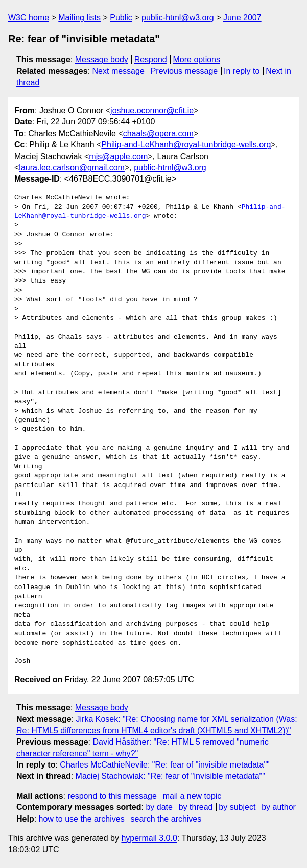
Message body (102, 59)
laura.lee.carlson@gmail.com (72, 168)
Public (121, 18)
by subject (237, 807)
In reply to (242, 71)
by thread (196, 807)
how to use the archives (82, 819)
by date (159, 807)
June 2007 (242, 18)
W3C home (29, 18)
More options (197, 59)
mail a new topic (192, 796)
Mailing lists (79, 18)
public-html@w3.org (178, 18)
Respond (151, 59)
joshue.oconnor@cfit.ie (152, 110)
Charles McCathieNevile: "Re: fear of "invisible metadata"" (164, 765)
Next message (119, 71)
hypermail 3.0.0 (149, 838)
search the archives (166, 819)
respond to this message (112, 796)
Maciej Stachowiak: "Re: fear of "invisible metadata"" (170, 776)
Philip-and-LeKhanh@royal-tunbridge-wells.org (186, 145)
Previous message (184, 71)
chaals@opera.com (158, 133)
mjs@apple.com (118, 156)
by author (279, 807)
